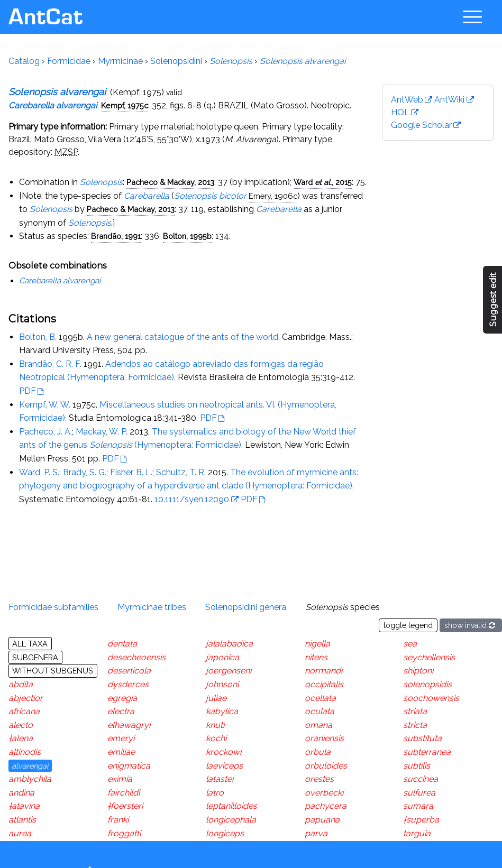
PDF (28, 391)
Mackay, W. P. (102, 432)
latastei (220, 779)
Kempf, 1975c (125, 105)
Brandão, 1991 (116, 236)
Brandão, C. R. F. (50, 364)
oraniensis (324, 738)
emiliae (121, 752)
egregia (122, 698)
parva (316, 833)
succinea (421, 779)
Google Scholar (421, 125)
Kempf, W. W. (45, 405)
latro (215, 793)
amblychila (30, 779)
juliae (216, 698)
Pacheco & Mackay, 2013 (170, 182)
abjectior (26, 698)
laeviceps (224, 766)
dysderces (128, 684)
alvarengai (30, 766)
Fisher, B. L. (131, 472)
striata (415, 711)
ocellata (320, 698)
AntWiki (449, 100)
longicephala (231, 820)
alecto (21, 725)
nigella (317, 644)
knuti (215, 725)
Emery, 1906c (273, 196)
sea (410, 644)
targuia (417, 833)
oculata (320, 711)
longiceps (225, 833)
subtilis (417, 766)
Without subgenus (53, 671)
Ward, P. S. (39, 472)
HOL (400, 112)
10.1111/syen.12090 (192, 499)
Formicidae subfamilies (53, 607)
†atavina (24, 806)
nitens (316, 657)
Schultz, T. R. (181, 472)
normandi (323, 671)
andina (21, 793)
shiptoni (418, 671)
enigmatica (129, 766)
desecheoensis (136, 657)
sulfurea (419, 793)
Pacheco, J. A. (45, 432)
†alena (21, 738)
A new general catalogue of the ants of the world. (183, 337)
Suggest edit (493, 300)
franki (118, 820)
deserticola (129, 671)
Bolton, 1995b (187, 236)
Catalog (24, 61)
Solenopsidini (176, 61)
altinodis (25, 752)
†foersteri (125, 806)
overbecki (324, 793)
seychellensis (429, 657)
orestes (319, 779)
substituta (422, 738)
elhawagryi (129, 725)
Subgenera (35, 657)
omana (318, 725)
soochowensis (431, 698)
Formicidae (69, 61)
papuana (322, 820)
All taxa (30, 644)
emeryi (121, 738)
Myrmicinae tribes (152, 607)
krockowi (223, 752)
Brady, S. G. (85, 472)
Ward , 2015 (323, 182)
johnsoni (222, 684)
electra (121, 711)
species (343, 607)
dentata (122, 644)
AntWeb (407, 100)
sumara (418, 806)
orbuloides (326, 766)
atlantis (22, 820)
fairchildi (124, 793)
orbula (318, 752)
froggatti (124, 833)
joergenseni (229, 671)
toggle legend (408, 625)
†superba (421, 820)
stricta (415, 725)
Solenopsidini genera (246, 607)
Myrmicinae (120, 61)
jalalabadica (229, 644)
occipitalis (324, 684)
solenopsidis (427, 684)
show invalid (471, 625)
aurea (20, 833)
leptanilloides (231, 806)
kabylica (222, 711)
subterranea (427, 752)
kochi (216, 738)
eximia (120, 779)
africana (24, 711)
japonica (222, 657)
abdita (21, 684)
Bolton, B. (38, 337)
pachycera (326, 806)
